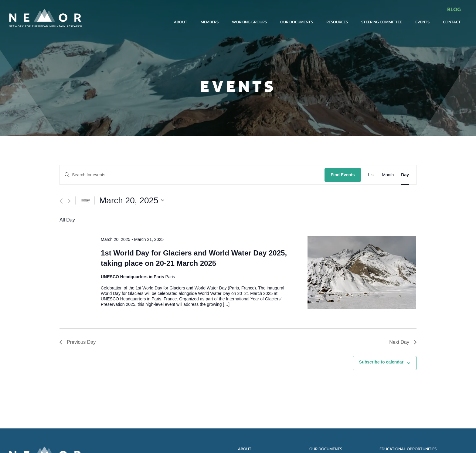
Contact (452, 22)
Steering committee (382, 22)
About (181, 22)
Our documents (297, 22)
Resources (337, 22)
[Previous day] (61, 201)
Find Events (343, 175)
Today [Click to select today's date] (85, 200)
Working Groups (249, 22)
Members (210, 22)
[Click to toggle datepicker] (132, 201)
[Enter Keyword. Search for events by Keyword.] (192, 175)
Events (422, 22)
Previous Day (78, 342)
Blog (454, 9)
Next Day (403, 342)
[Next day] (69, 201)
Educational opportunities (408, 449)
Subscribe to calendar (381, 362)
